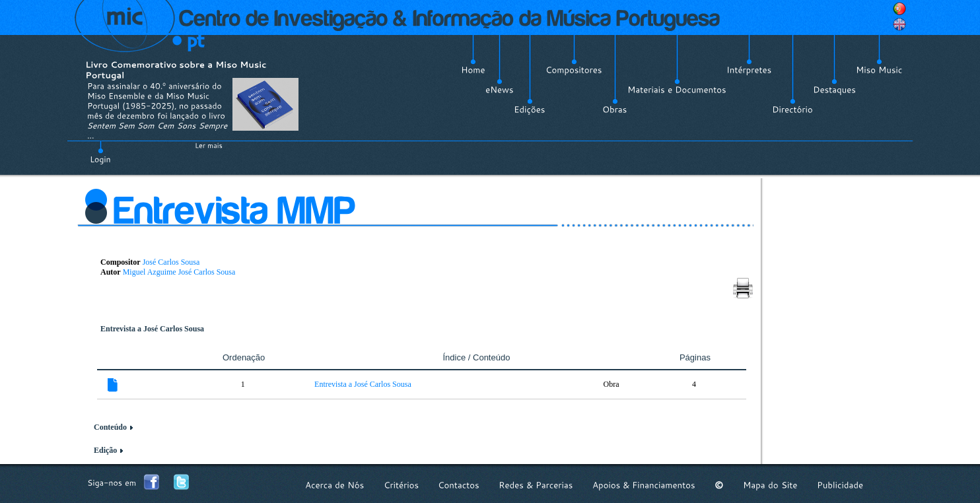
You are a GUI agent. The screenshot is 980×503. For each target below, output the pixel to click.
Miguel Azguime (150, 272)
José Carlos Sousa (171, 262)
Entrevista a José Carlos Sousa (363, 384)
